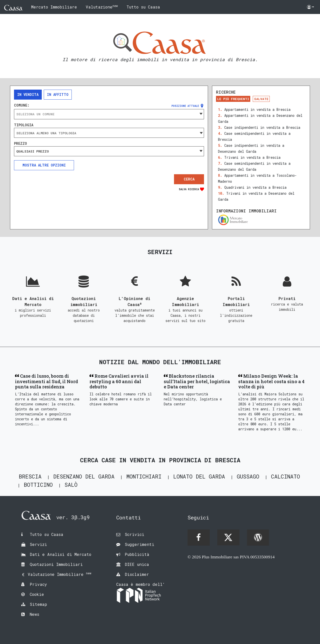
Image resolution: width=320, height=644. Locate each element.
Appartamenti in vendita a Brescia (257, 109)
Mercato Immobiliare (54, 7)
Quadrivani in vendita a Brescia (255, 187)
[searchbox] (109, 133)
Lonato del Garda (199, 476)
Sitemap (38, 604)
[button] (310, 7)
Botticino (38, 485)
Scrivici (134, 534)
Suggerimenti (139, 544)
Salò (71, 485)
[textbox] (109, 114)
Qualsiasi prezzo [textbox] (32, 151)
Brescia (30, 476)
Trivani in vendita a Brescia (252, 157)
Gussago (248, 476)
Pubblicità (137, 554)
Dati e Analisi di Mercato (60, 554)
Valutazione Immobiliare (59, 574)
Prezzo (20, 144)
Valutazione (102, 7)
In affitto (58, 94)
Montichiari (144, 476)
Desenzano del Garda (84, 476)
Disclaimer (137, 574)
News (34, 614)
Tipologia (24, 125)
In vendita (28, 94)
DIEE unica (137, 564)
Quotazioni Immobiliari (56, 564)
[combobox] (109, 114)
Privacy (38, 584)
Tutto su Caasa (143, 7)
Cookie (37, 594)
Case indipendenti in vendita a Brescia (262, 127)
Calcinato (285, 476)
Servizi (38, 544)
